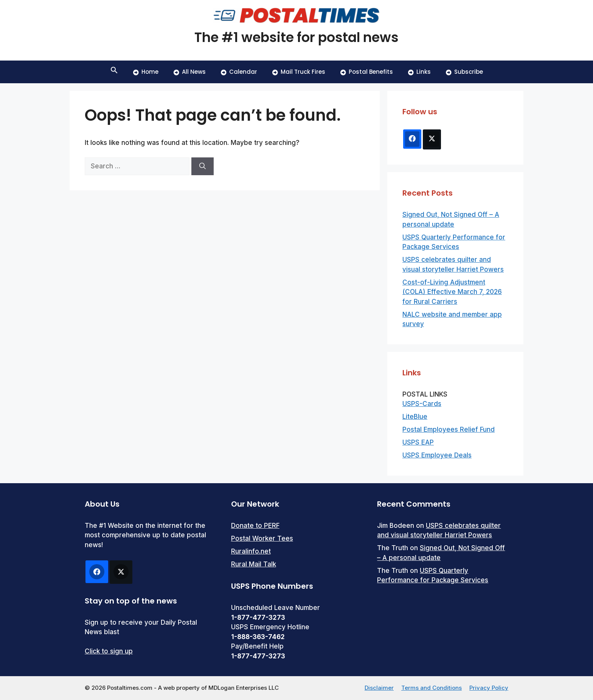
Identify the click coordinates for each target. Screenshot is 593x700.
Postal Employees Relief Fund (449, 429)
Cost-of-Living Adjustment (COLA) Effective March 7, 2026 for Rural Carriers (452, 292)
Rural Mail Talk (254, 564)
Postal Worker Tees (262, 538)
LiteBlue (415, 417)
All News (190, 72)
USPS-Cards (422, 404)
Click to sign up (109, 651)
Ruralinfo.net (251, 551)
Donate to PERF (255, 526)
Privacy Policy (489, 688)
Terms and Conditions (432, 688)
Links (419, 72)
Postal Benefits (367, 72)
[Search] (203, 166)
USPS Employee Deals (437, 455)
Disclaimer (379, 688)
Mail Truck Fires (299, 72)
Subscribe (464, 72)
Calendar (239, 72)
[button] (114, 72)
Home (146, 72)
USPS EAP (418, 442)
